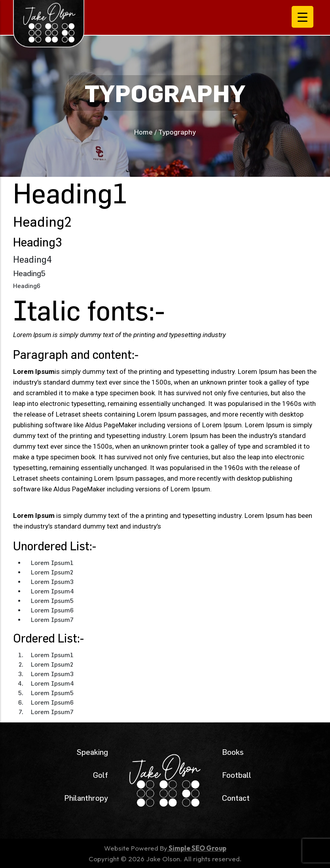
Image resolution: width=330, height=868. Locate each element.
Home (143, 132)
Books (233, 752)
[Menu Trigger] (302, 17)
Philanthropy (86, 798)
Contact (236, 798)
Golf (101, 775)
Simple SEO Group (197, 848)
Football (237, 775)
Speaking (92, 752)
